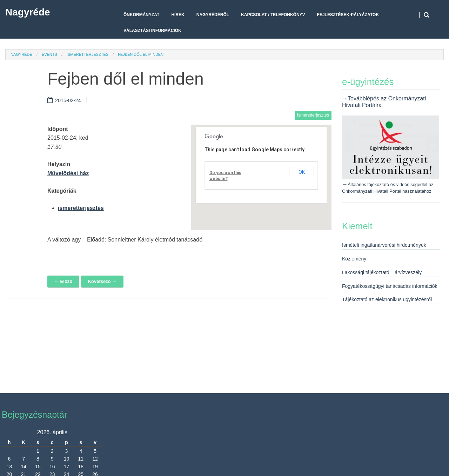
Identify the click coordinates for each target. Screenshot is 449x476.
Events (49, 54)
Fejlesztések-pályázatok (348, 15)
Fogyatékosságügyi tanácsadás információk (390, 286)
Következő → (102, 281)
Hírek (178, 15)
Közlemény (354, 259)
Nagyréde (28, 12)
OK (302, 172)
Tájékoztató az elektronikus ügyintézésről (387, 299)
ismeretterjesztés (88, 54)
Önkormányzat (141, 15)
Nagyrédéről (213, 15)
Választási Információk (152, 31)
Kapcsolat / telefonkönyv (273, 15)
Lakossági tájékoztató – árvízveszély (382, 272)
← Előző (63, 281)
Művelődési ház (68, 173)
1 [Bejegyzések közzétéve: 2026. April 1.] (38, 451)
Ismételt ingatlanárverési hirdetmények (384, 245)
